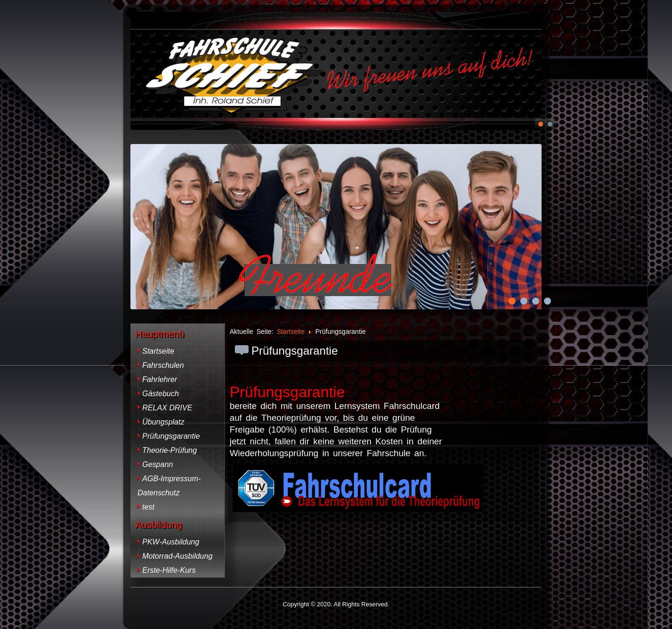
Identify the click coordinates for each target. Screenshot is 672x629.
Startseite (158, 351)
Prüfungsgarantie (171, 436)
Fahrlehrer (160, 379)
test (148, 507)
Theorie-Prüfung (170, 450)
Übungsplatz (163, 422)
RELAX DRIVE (167, 408)
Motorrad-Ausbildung (177, 556)
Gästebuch (160, 394)
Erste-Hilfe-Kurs (169, 570)
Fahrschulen (163, 365)
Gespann (158, 464)
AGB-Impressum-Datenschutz (169, 486)
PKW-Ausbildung (171, 542)
